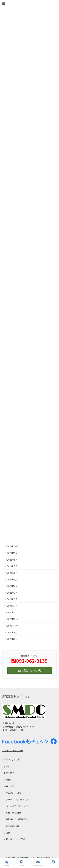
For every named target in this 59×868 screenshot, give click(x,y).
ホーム (7, 767)
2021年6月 (12, 573)
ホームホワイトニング (17, 806)
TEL (53, 863)
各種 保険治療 (13, 813)
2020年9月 (12, 632)
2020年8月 (12, 639)
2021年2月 (12, 599)
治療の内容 (9, 786)
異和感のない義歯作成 (17, 819)
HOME (7, 863)
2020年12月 (13, 612)
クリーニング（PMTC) (17, 800)
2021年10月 (13, 546)
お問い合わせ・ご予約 (14, 839)
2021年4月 (12, 586)
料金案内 (8, 780)
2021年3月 (12, 593)
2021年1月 (12, 606)
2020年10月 (13, 626)
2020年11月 (13, 619)
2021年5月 (12, 579)
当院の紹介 (9, 773)
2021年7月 (12, 566)
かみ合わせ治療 (13, 793)
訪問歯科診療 (12, 826)
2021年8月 (12, 560)
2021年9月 (12, 553)
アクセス (21, 863)
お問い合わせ (38, 863)
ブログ (7, 833)
